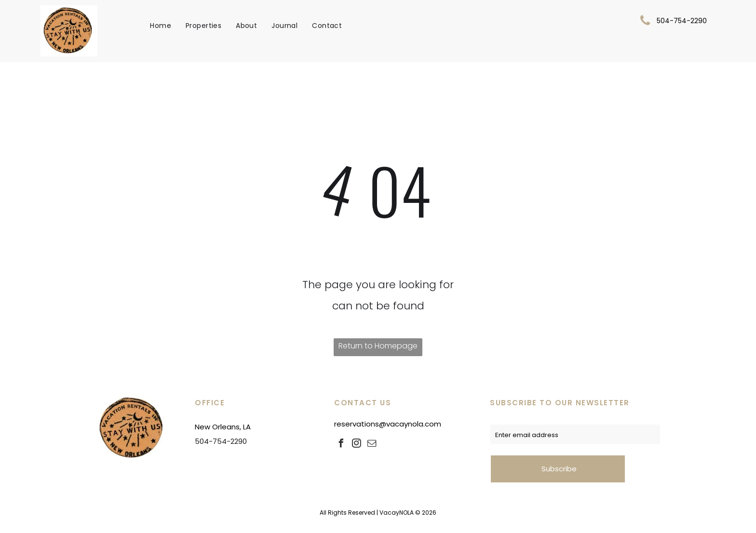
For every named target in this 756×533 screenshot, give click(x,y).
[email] (372, 445)
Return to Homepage (378, 346)
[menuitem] (161, 26)
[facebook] (341, 445)
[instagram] (356, 445)
